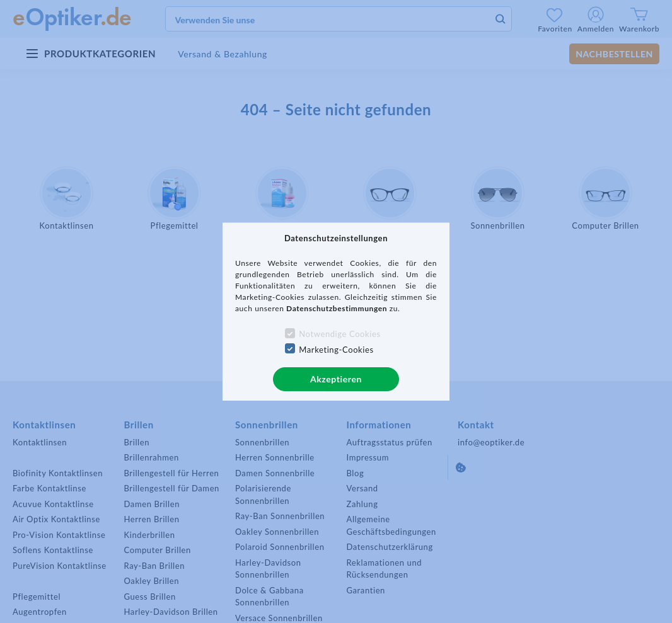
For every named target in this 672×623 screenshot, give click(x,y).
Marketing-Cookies (336, 350)
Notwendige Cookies (339, 334)
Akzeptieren (336, 379)
